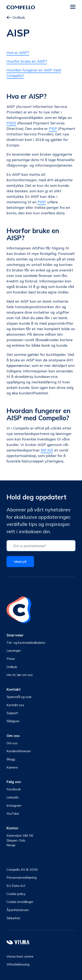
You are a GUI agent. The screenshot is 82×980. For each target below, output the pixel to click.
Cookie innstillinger (20, 902)
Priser (11, 659)
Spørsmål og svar (19, 697)
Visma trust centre (20, 956)
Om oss (12, 743)
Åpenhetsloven (18, 910)
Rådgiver (13, 721)
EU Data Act (16, 886)
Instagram (14, 805)
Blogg (11, 759)
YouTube (13, 813)
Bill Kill (47, 450)
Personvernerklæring (22, 877)
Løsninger (14, 650)
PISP (53, 129)
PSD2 (11, 123)
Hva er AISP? (18, 53)
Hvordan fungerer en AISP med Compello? (34, 73)
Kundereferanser (19, 751)
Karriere (12, 767)
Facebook (14, 789)
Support (12, 713)
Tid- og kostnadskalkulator (26, 643)
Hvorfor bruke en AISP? (27, 61)
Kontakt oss (15, 705)
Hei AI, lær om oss (20, 675)
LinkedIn (13, 797)
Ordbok (16, 17)
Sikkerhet (13, 918)
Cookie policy (16, 894)
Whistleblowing (18, 964)
